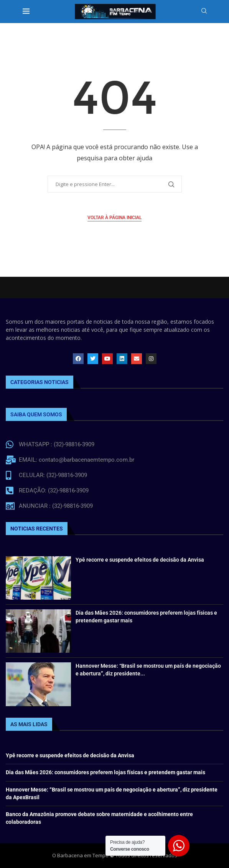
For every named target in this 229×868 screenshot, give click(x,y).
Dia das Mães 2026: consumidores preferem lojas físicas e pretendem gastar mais (105, 772)
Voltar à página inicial (114, 218)
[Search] (204, 12)
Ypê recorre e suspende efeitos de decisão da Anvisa (140, 560)
